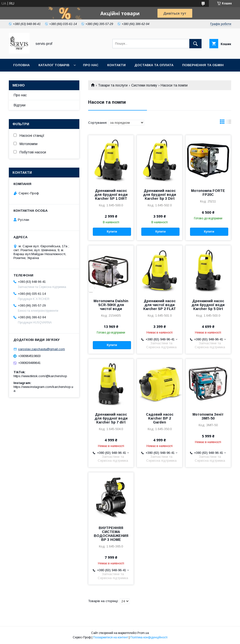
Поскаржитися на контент (111, 637)
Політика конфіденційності (149, 637)
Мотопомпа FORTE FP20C (208, 193)
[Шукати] (195, 44)
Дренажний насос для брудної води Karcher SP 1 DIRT (111, 195)
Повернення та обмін (203, 65)
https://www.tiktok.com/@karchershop (40, 376)
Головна (21, 65)
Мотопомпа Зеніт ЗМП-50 (208, 416)
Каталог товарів (54, 65)
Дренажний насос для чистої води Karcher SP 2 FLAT (160, 305)
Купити (112, 232)
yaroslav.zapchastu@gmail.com (42, 349)
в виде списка (229, 123)
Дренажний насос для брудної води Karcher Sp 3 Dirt (160, 195)
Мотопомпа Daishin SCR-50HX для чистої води (111, 305)
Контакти (116, 65)
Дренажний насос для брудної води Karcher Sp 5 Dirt (208, 305)
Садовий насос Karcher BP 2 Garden (160, 418)
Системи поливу (144, 85)
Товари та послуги (113, 85)
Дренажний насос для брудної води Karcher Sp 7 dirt (111, 418)
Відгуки (20, 105)
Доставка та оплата (154, 65)
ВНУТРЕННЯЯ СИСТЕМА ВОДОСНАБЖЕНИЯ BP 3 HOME (111, 534)
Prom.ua (143, 633)
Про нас (91, 65)
